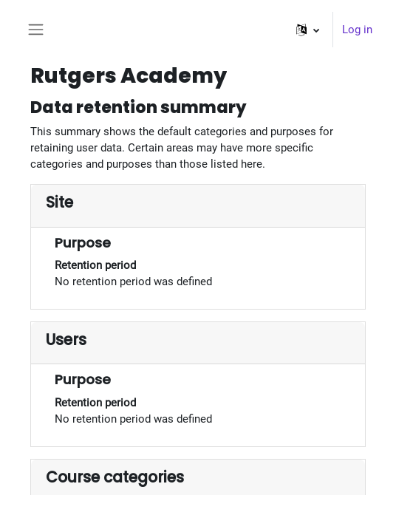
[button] (308, 30)
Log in (357, 30)
